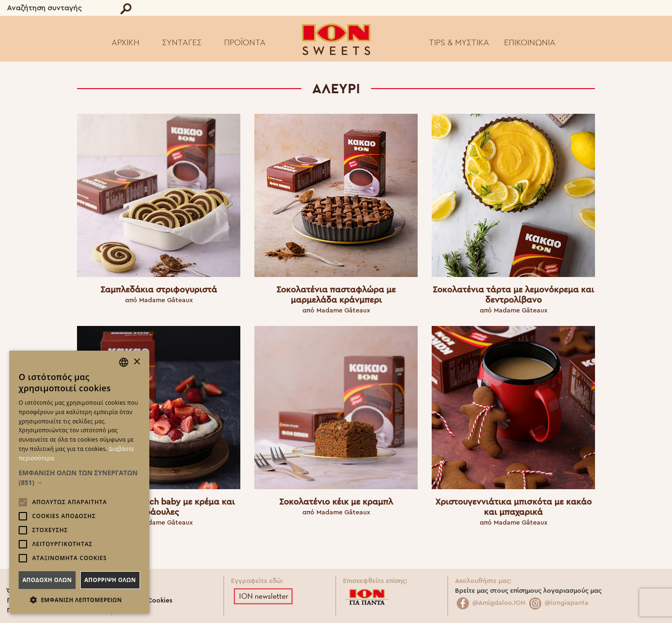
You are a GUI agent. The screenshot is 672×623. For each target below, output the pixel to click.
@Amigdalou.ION (490, 603)
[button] (79, 478)
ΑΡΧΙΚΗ (126, 42)
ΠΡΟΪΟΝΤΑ (245, 42)
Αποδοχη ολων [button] (47, 580)
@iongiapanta (558, 603)
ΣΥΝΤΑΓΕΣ (182, 42)
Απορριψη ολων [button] (110, 580)
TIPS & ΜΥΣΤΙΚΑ (459, 42)
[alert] (79, 482)
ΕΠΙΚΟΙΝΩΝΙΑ (530, 42)
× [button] (136, 362)
